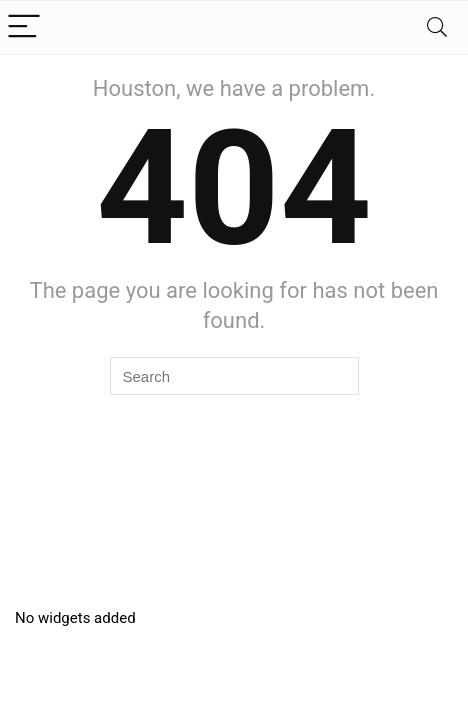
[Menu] (24, 27)
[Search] (437, 27)
